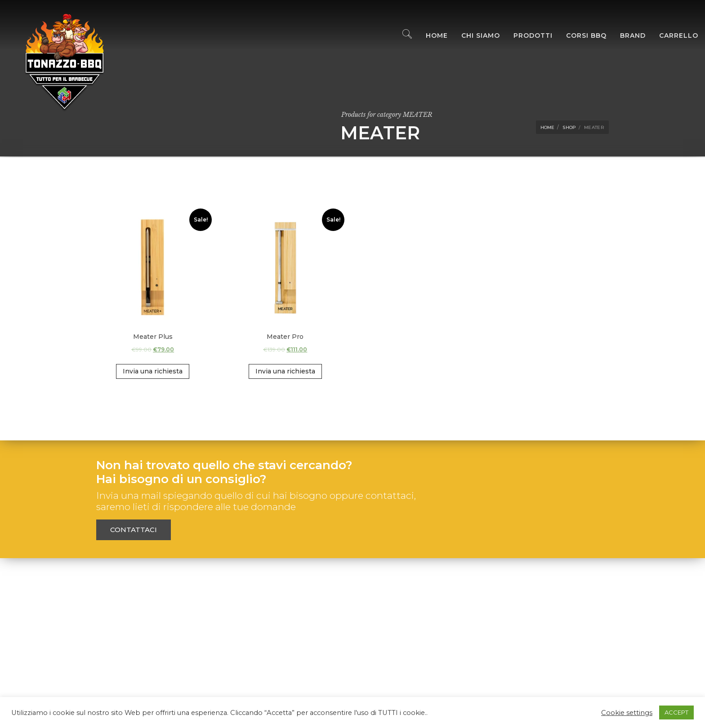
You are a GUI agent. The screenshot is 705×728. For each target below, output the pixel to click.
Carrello (672, 36)
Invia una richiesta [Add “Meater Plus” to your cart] (153, 371)
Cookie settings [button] (627, 713)
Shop (569, 127)
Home (430, 36)
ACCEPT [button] (676, 712)
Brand (626, 36)
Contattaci (134, 530)
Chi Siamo (474, 36)
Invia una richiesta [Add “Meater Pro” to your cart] (285, 371)
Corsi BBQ (580, 36)
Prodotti (526, 36)
